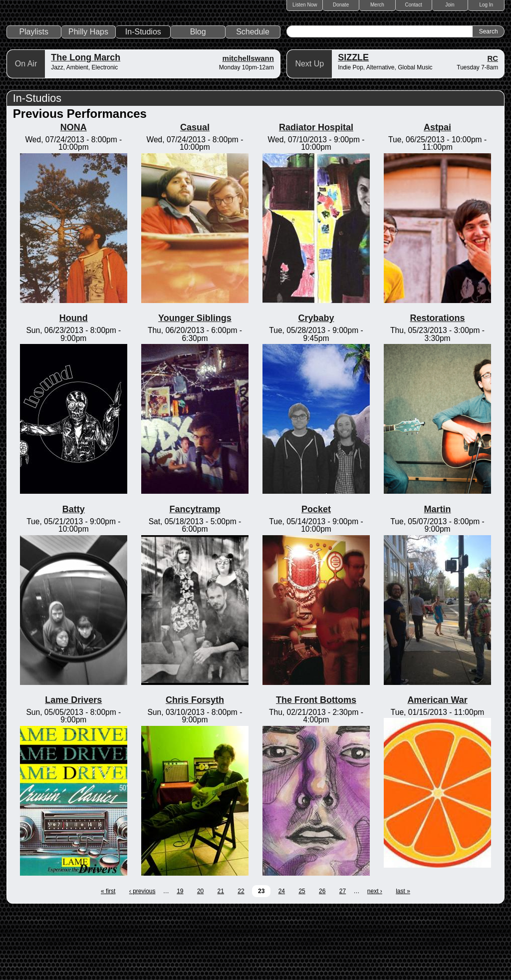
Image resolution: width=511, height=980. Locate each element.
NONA (74, 196)
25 (302, 960)
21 (221, 960)
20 (200, 960)
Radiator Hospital (316, 196)
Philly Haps (88, 100)
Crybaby (316, 386)
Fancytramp (195, 577)
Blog (198, 100)
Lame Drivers (73, 768)
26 (322, 960)
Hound (74, 386)
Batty (74, 577)
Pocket (316, 577)
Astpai (437, 196)
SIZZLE (353, 126)
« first (108, 960)
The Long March (86, 126)
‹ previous (142, 960)
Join (450, 5)
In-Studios (143, 100)
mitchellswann (248, 127)
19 (180, 960)
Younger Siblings (195, 386)
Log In (486, 5)
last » (403, 960)
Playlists (34, 100)
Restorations (438, 386)
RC (493, 127)
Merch (377, 5)
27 (343, 960)
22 (241, 960)
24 (282, 960)
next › (375, 960)
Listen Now (305, 5)
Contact (413, 5)
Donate (341, 5)
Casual (195, 196)
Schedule (253, 100)
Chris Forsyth (195, 768)
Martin (438, 577)
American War (437, 768)
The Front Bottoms (316, 768)
